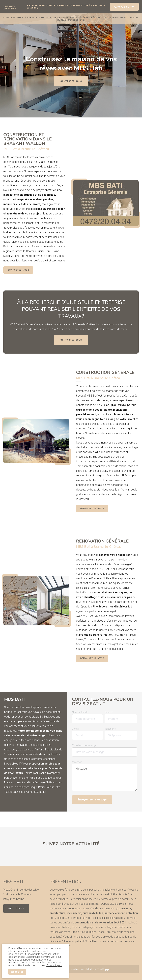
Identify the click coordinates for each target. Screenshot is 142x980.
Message (77, 762)
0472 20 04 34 (124, 7)
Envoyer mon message (92, 800)
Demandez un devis (92, 508)
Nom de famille (80, 712)
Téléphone (110, 729)
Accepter (17, 972)
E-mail (75, 729)
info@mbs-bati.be (14, 899)
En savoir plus (54, 965)
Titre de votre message (84, 745)
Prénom (109, 712)
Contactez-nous (71, 81)
